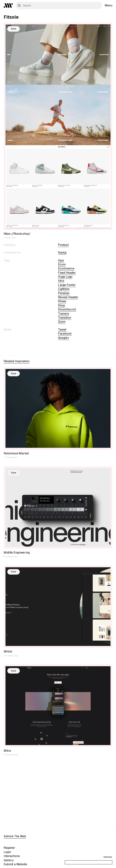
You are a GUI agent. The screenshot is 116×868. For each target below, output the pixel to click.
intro (61, 281)
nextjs (62, 253)
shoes (62, 301)
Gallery (9, 860)
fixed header (67, 273)
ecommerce (66, 268)
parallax (64, 293)
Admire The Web (15, 836)
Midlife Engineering (17, 553)
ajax (61, 260)
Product (63, 245)
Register (9, 848)
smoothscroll (67, 309)
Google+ (64, 338)
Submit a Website (15, 864)
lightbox (64, 289)
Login (7, 852)
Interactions (12, 856)
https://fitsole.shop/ (17, 234)
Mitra (7, 751)
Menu (108, 5)
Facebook (65, 334)
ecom (62, 264)
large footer (67, 285)
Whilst (8, 652)
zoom (62, 322)
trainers (63, 314)
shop (61, 305)
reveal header (68, 297)
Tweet (62, 330)
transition (65, 318)
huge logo (65, 277)
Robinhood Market (16, 453)
